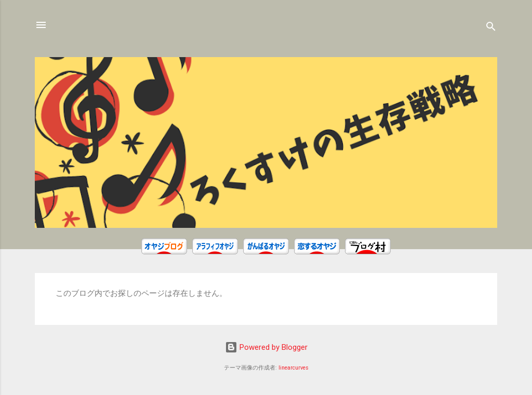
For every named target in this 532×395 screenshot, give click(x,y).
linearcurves (294, 368)
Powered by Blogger (266, 347)
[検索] (491, 28)
